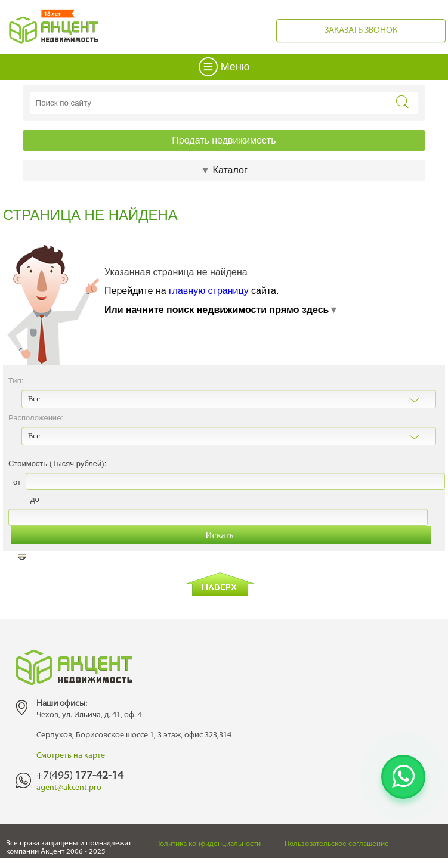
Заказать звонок (361, 31)
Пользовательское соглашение (337, 844)
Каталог (224, 170)
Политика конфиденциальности (208, 844)
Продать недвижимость (224, 140)
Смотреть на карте (71, 756)
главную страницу (209, 291)
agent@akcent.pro (69, 788)
